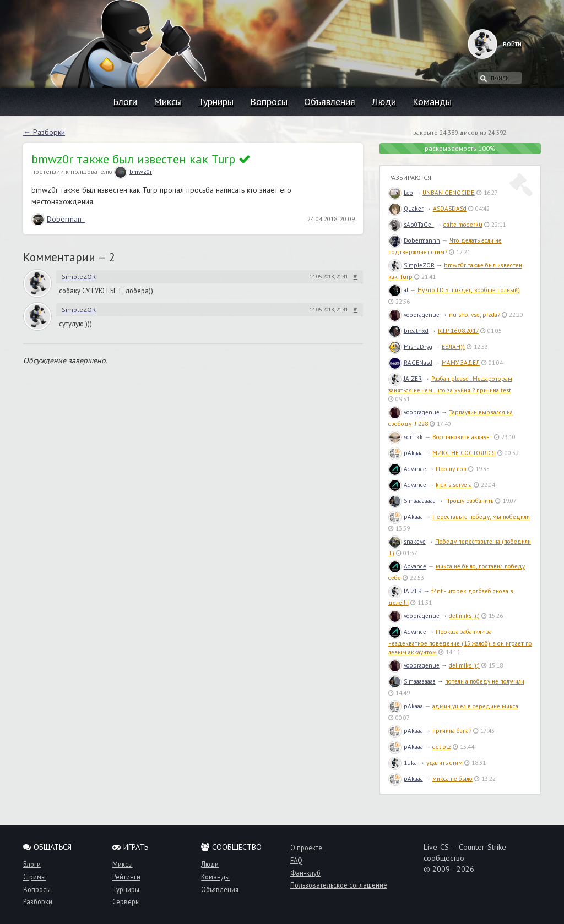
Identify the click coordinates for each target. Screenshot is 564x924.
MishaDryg (410, 347)
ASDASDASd (450, 209)
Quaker (406, 209)
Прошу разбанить (469, 501)
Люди (384, 102)
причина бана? (452, 731)
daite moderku (463, 225)
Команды (432, 102)
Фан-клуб (305, 873)
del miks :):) (464, 616)
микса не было (452, 779)
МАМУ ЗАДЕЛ (461, 363)
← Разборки (44, 132)
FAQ (296, 860)
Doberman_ (58, 219)
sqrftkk (406, 437)
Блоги (125, 102)
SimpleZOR (79, 277)
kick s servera (454, 485)
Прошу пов (451, 469)
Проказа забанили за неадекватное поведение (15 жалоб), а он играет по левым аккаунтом (460, 642)
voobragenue (414, 315)
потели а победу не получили (485, 681)
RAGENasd (410, 363)
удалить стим (444, 763)
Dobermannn (414, 240)
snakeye (407, 542)
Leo (401, 193)
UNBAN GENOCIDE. (449, 193)
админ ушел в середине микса (475, 706)
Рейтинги (126, 877)
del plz (442, 747)
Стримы (34, 877)
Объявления (330, 102)
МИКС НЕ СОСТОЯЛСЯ (464, 453)
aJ (398, 290)
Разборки (38, 901)
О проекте (306, 848)
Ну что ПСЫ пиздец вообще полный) (469, 290)
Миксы (168, 102)
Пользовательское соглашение (339, 885)
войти (501, 43)
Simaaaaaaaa (412, 501)
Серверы (126, 901)
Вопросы (269, 102)
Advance (407, 469)
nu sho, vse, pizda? (474, 315)
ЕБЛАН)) (453, 347)
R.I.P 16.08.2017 (458, 331)
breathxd (408, 331)
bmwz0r (133, 171)
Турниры (216, 102)
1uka (403, 763)
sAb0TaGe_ (411, 225)
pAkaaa (406, 453)
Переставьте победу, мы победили (481, 517)
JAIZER (405, 379)
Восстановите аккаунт (462, 437)
